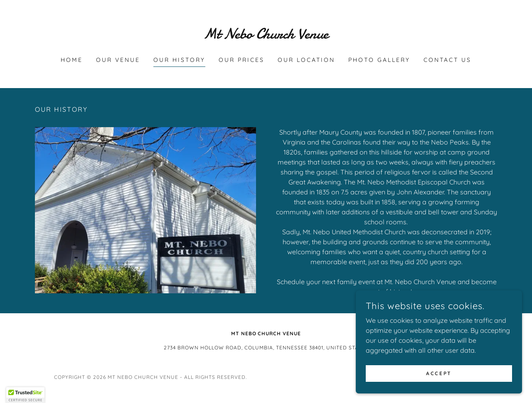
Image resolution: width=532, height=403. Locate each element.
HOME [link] (72, 60)
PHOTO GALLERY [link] (379, 60)
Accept (439, 373)
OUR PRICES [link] (241, 60)
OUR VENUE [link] (118, 60)
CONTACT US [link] (447, 60)
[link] (266, 36)
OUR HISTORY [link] (179, 60)
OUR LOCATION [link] (306, 60)
